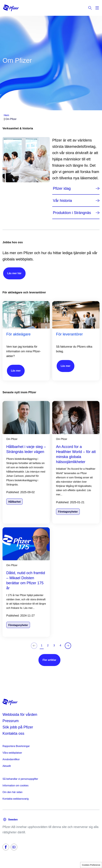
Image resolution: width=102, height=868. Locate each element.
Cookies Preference (91, 865)
